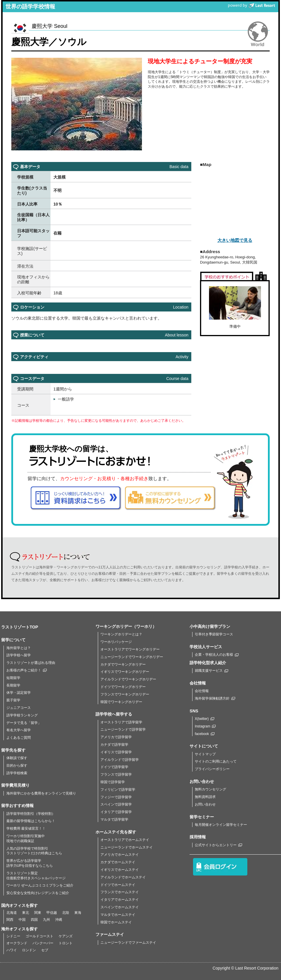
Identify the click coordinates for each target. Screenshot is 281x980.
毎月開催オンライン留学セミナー (221, 825)
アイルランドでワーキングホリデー (128, 679)
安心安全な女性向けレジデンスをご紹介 (38, 893)
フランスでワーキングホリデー (125, 694)
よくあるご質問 (19, 738)
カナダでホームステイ (118, 862)
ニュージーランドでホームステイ (127, 847)
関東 (38, 913)
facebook (205, 734)
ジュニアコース (19, 708)
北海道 (12, 913)
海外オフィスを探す (19, 929)
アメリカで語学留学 (116, 737)
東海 (78, 913)
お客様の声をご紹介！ (27, 670)
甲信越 (52, 913)
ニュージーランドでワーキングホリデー (132, 657)
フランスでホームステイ (120, 892)
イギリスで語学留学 (116, 752)
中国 (22, 920)
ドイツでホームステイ (118, 885)
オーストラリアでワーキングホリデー (130, 649)
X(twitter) (205, 719)
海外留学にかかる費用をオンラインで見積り (41, 793)
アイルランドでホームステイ (123, 877)
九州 (46, 920)
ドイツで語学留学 (114, 767)
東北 (26, 913)
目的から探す (17, 765)
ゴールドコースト (39, 936)
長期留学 (13, 685)
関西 (10, 920)
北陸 (66, 913)
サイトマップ (205, 754)
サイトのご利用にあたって (216, 761)
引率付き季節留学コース (214, 634)
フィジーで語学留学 (116, 797)
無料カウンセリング (210, 789)
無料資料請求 (205, 797)
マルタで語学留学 (114, 819)
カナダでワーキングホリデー (123, 664)
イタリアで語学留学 (116, 812)
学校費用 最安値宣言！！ (26, 828)
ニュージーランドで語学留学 (123, 729)
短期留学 (13, 678)
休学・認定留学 (19, 693)
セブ (45, 950)
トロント (66, 943)
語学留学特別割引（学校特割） (31, 814)
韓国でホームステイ (116, 922)
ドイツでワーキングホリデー (123, 687)
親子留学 (13, 700)
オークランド (17, 943)
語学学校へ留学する (114, 714)
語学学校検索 (17, 773)
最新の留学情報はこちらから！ (31, 821)
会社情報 (202, 691)
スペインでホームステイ (120, 907)
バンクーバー (43, 943)
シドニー (13, 936)
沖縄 (59, 920)
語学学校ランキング (22, 715)
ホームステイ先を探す (116, 832)
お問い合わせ (205, 804)
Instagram (205, 726)
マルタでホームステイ (118, 915)
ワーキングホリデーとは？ (121, 634)
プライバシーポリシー (212, 769)
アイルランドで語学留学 (120, 760)
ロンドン (29, 950)
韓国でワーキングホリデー (121, 702)
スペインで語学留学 (116, 804)
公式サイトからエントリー (218, 845)
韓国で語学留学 (113, 782)
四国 (34, 920)
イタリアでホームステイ (120, 900)
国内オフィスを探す (19, 905)
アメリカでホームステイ (120, 855)
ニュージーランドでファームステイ (128, 943)
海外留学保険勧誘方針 (215, 698)
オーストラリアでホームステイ (125, 840)
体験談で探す (17, 758)
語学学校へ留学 (19, 655)
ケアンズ (66, 936)
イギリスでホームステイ (120, 870)
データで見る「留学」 (24, 723)
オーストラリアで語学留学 (121, 722)
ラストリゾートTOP (20, 627)
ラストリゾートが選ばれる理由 (31, 663)
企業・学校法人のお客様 (217, 655)
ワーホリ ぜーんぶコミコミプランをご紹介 (40, 885)
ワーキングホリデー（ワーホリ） (126, 626)
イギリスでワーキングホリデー (125, 672)
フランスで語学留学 (116, 774)
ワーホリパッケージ (116, 642)
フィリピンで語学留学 (118, 790)
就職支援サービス (211, 671)
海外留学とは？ (19, 648)
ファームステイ (110, 934)
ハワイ (12, 950)
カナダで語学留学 (114, 745)
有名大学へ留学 (19, 730)
